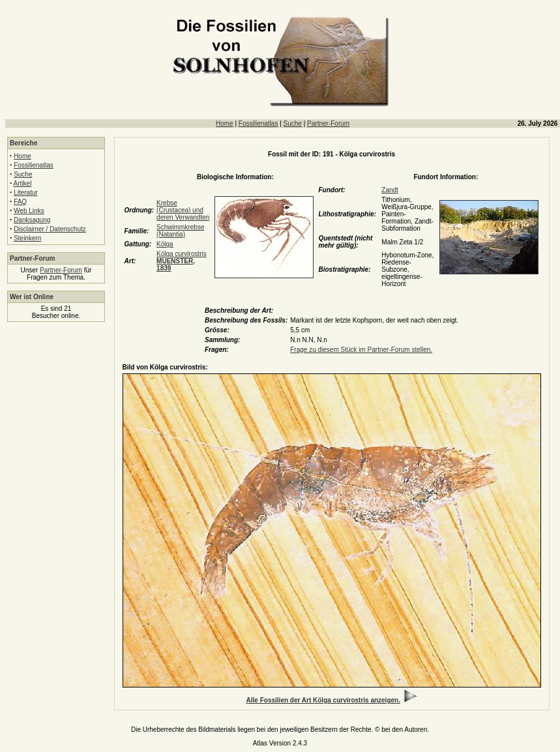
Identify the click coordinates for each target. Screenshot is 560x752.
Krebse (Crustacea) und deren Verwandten (183, 210)
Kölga (165, 244)
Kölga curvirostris (182, 261)
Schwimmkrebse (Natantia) (180, 231)
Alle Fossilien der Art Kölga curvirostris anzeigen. (323, 700)
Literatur (26, 193)
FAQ (20, 202)
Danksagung (32, 220)
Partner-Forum (328, 123)
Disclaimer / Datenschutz (50, 229)
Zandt (390, 190)
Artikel (23, 183)
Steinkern (27, 238)
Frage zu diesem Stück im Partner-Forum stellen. (361, 350)
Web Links (29, 211)
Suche (293, 123)
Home (225, 123)
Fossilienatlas (258, 123)
